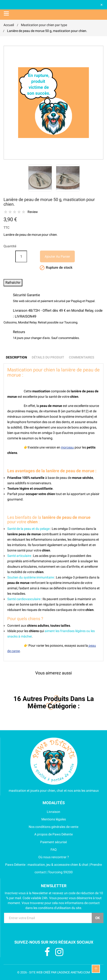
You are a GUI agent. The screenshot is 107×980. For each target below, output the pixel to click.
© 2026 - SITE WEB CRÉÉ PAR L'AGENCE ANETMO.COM (53, 972)
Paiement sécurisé (35, 842)
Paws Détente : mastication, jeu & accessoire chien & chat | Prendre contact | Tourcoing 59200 (53, 868)
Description (16, 357)
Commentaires (82, 357)
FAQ (30, 850)
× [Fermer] (102, 5)
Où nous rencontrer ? (36, 857)
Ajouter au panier (57, 256)
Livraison (32, 812)
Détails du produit (48, 357)
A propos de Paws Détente (38, 834)
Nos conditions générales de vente (41, 827)
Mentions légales (35, 819)
